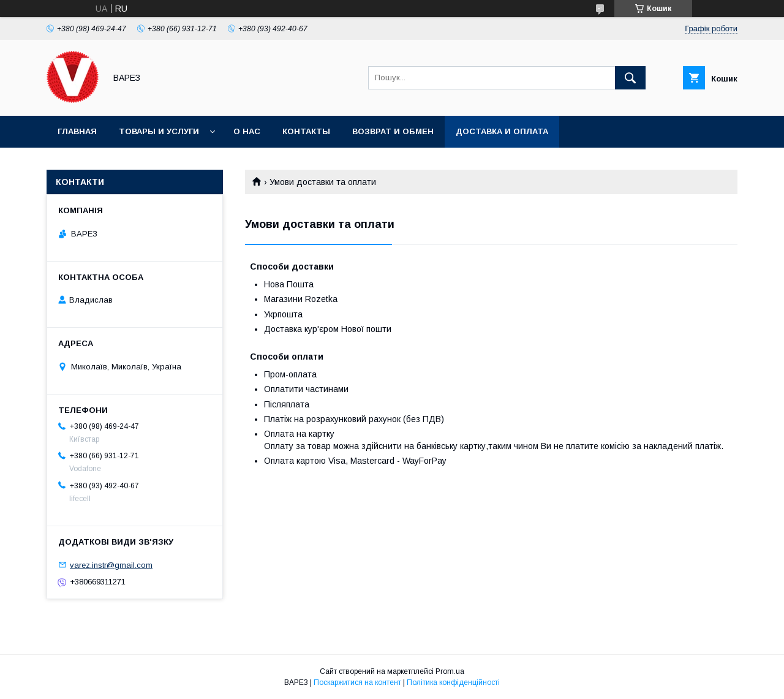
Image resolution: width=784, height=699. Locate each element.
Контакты (306, 131)
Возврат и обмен (393, 131)
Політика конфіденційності (453, 682)
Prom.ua (450, 671)
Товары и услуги (159, 131)
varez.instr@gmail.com (111, 565)
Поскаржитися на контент (357, 682)
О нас (247, 131)
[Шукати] (630, 78)
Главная (77, 131)
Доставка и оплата (502, 131)
